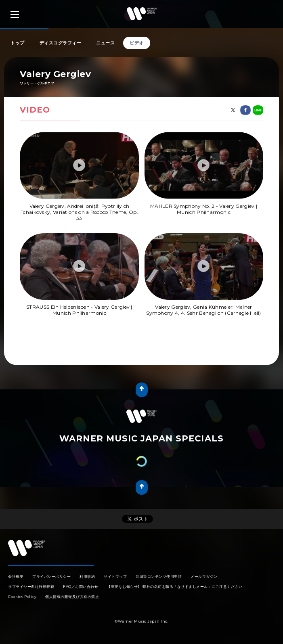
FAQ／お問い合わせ (81, 586)
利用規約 (87, 576)
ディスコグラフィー (61, 43)
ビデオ (137, 43)
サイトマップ (115, 576)
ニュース (105, 43)
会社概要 (16, 576)
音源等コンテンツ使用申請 (159, 576)
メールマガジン (204, 576)
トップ (18, 43)
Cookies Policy (22, 597)
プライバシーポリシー (51, 576)
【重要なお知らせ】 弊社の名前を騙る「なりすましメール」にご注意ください (175, 586)
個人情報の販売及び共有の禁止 (72, 597)
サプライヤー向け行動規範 (31, 586)
